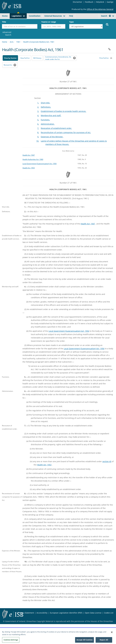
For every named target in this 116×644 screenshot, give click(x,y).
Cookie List (109, 613)
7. (38, 128)
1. (38, 103)
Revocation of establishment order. (56, 128)
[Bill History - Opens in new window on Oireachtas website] (37, 58)
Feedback (89, 2)
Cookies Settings (11, 641)
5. (38, 120)
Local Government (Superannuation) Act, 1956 (40, 164)
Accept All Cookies (84, 641)
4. (38, 115)
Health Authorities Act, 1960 (33, 159)
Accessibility (42, 613)
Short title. (45, 103)
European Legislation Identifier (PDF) (66, 613)
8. (38, 132)
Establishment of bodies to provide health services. (63, 111)
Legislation (17, 16)
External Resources (53, 16)
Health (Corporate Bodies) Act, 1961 (39, 42)
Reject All (104, 641)
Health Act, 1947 (29, 155)
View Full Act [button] (25, 58)
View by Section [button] (10, 58)
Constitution (35, 16)
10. (38, 141)
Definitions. (46, 107)
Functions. (45, 120)
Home (5, 16)
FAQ (71, 16)
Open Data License (93, 613)
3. (38, 111)
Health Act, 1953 (29, 168)
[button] (109, 49)
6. (38, 124)
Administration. (48, 124)
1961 (18, 42)
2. (38, 107)
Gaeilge (110, 2)
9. (38, 137)
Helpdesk (100, 2)
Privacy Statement (26, 613)
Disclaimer (78, 2)
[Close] (112, 633)
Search (106, 16)
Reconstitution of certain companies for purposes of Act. (66, 132)
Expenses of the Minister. (52, 137)
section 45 (107, 461)
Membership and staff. (51, 115)
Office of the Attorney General (100, 9)
